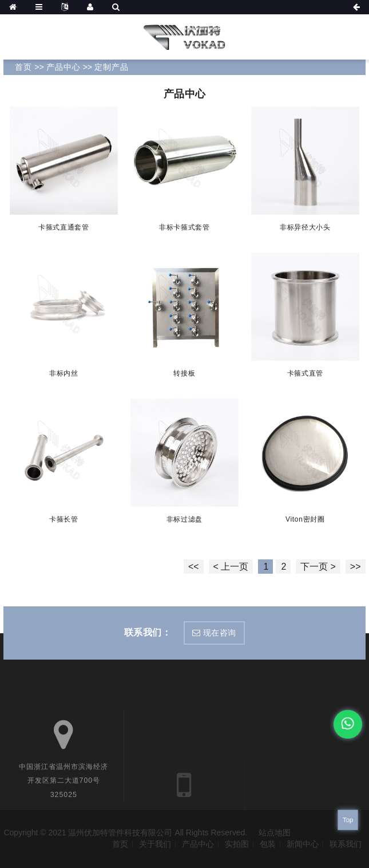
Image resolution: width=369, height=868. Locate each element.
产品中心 (64, 67)
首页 (23, 67)
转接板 (184, 373)
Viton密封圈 (305, 519)
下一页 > (318, 567)
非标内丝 (64, 373)
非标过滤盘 (185, 519)
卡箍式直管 (305, 373)
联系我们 (346, 844)
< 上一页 (231, 567)
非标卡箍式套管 (184, 227)
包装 (268, 844)
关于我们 (155, 844)
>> (356, 567)
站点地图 (275, 833)
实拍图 (237, 844)
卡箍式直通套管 (64, 227)
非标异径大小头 (305, 227)
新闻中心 (303, 844)
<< (194, 567)
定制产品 (112, 67)
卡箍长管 (64, 519)
